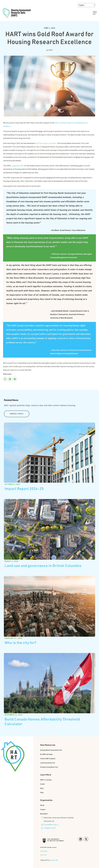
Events (42, 784)
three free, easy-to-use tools (45, 143)
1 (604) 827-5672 (50, 828)
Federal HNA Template (48, 759)
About (42, 805)
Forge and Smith (54, 860)
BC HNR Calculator (47, 754)
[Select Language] (87, 5)
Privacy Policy (44, 851)
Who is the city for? (20, 643)
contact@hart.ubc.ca (51, 825)
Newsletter (44, 814)
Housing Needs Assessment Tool (51, 750)
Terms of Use (43, 855)
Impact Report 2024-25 (24, 489)
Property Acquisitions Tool (49, 767)
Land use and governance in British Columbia (43, 566)
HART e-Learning (46, 780)
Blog (42, 788)
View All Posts (17, 414)
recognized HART (18, 166)
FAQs (42, 793)
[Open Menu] (95, 13)
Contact (43, 810)
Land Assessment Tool (48, 763)
